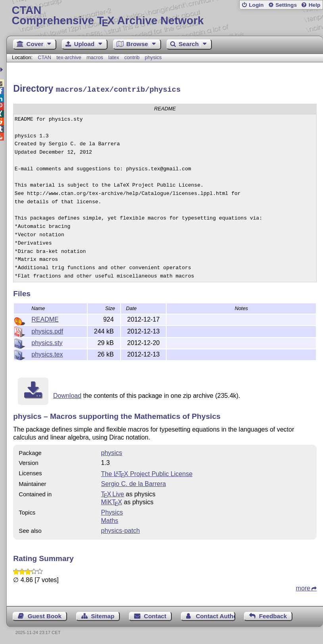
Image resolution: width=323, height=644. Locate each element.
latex (114, 57)
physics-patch (121, 529)
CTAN (44, 57)
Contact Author (215, 615)
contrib (132, 57)
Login (256, 5)
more (303, 587)
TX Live (113, 493)
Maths (110, 520)
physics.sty (47, 342)
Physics (112, 511)
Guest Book (45, 615)
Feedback (273, 615)
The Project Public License (147, 473)
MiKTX (112, 501)
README (45, 318)
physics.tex (47, 353)
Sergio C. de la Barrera (134, 483)
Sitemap (103, 615)
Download (67, 394)
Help (315, 5)
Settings (286, 5)
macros (95, 57)
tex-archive (69, 57)
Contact (155, 615)
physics (153, 57)
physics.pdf (47, 330)
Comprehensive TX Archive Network (165, 16)
